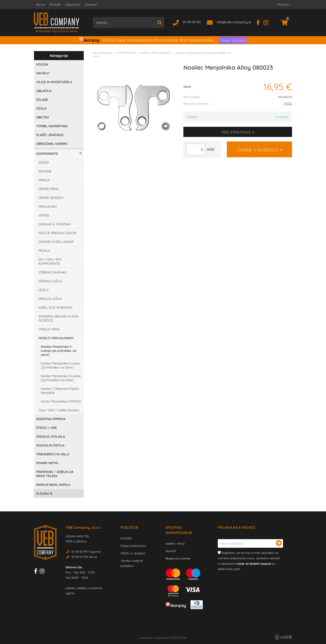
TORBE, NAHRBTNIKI (52, 126)
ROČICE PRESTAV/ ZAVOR (57, 233)
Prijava (284, 5)
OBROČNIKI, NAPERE (52, 144)
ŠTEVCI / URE (47, 428)
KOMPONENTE (47, 154)
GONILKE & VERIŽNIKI (55, 224)
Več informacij (236, 132)
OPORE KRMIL (49, 189)
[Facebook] (260, 22)
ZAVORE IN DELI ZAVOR (56, 242)
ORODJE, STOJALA (51, 437)
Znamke (91, 5)
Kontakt (55, 5)
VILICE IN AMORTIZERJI (54, 82)
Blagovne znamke (178, 558)
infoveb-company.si (234, 22)
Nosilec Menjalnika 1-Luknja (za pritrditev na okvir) (59, 351)
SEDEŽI (44, 162)
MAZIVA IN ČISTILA (50, 445)
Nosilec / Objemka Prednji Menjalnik (60, 391)
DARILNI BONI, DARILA (53, 485)
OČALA (41, 108)
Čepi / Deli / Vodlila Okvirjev (59, 410)
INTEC (288, 103)
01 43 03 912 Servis (84, 557)
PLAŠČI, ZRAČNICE (50, 135)
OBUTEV (43, 117)
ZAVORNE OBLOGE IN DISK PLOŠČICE (59, 318)
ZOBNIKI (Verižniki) (52, 272)
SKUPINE (45, 171)
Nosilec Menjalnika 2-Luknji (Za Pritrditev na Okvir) (60, 365)
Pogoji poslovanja (133, 546)
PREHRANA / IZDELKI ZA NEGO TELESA (55, 474)
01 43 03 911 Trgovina (86, 552)
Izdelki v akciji (175, 543)
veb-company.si (103, 53)
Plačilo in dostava (133, 553)
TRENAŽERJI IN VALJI (53, 454)
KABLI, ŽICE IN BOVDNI (55, 308)
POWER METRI (47, 463)
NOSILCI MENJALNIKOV (56, 338)
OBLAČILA (44, 91)
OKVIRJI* (43, 73)
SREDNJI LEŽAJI (50, 281)
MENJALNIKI (48, 207)
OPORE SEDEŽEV (51, 198)
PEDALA (44, 251)
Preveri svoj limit (233, 40)
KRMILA (44, 180)
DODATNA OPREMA (51, 419)
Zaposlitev (73, 5)
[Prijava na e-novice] (279, 543)
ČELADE (42, 100)
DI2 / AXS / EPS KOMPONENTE (50, 261)
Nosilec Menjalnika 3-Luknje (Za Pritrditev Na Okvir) (61, 378)
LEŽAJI (44, 290)
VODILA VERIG (49, 329)
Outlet (44, 494)
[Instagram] (267, 22)
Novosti (171, 551)
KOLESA (42, 64)
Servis (41, 5)
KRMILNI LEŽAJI (50, 299)
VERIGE (44, 215)
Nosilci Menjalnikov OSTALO (61, 401)
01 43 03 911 (192, 22)
